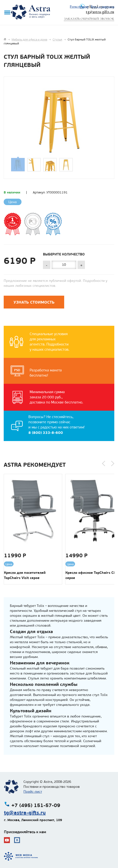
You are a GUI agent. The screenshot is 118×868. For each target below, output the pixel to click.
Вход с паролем (102, 7)
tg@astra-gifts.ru (100, 12)
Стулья (57, 39)
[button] (104, 463)
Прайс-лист (33, 792)
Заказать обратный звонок (89, 19)
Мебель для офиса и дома (29, 39)
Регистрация (79, 7)
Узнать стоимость (34, 302)
